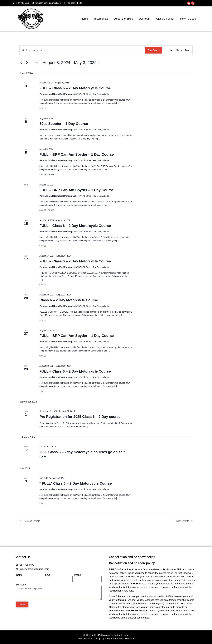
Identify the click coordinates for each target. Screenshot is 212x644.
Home (84, 19)
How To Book (188, 19)
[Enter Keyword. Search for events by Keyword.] (82, 50)
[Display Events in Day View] (187, 50)
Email (48, 575)
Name (19, 575)
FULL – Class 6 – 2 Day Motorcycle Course (75, 88)
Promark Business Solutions (120, 639)
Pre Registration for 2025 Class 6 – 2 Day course (80, 417)
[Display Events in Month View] (179, 50)
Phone (77, 575)
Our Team (145, 19)
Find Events (153, 50)
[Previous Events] (21, 63)
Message (21, 585)
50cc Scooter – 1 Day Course (64, 124)
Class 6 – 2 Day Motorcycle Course (69, 300)
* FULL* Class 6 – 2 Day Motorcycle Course (76, 483)
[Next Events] (27, 63)
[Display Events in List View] (171, 50)
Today (36, 63)
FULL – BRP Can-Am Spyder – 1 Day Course (77, 154)
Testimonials (101, 19)
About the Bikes (124, 19)
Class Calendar (165, 19)
